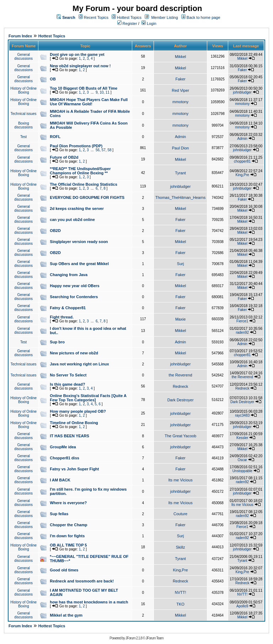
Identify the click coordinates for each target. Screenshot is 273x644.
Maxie (180, 319)
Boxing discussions (23, 125)
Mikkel (180, 57)
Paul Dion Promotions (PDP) (76, 146)
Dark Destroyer (181, 400)
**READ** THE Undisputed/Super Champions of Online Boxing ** (80, 171)
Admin (180, 137)
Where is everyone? (68, 503)
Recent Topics (96, 17)
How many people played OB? (78, 411)
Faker (242, 70)
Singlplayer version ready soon (79, 242)
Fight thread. (62, 317)
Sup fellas (59, 514)
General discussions (23, 57)
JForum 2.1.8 (134, 638)
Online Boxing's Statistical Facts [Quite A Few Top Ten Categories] (88, 398)
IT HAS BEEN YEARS (69, 436)
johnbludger (242, 92)
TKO (180, 604)
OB (53, 79)
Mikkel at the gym (66, 615)
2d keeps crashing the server (77, 208)
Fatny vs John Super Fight (74, 469)
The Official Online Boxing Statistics (83, 184)
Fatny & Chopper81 (68, 308)
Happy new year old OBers (74, 286)
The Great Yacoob (180, 436)
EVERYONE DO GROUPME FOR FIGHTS (87, 197)
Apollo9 (242, 606)
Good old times (64, 570)
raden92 (242, 332)
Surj (181, 264)
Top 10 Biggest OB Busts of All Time (84, 88)
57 (104, 150)
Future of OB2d (64, 157)
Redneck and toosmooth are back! (82, 581)
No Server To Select (68, 375)
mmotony (180, 102)
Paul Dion (181, 148)
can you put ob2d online (72, 220)
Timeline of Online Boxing (74, 423)
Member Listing (164, 17)
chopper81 (242, 161)
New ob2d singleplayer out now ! (80, 66)
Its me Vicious (180, 480)
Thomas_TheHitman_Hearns (180, 197)
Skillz (181, 547)
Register (127, 23)
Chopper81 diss (65, 458)
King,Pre (242, 175)
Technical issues (24, 114)
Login (149, 23)
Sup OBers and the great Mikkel (79, 264)
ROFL (55, 137)
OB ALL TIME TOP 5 (68, 545)
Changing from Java (69, 275)
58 (109, 150)
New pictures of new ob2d (74, 353)
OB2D (55, 231)
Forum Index (20, 36)
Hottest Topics (129, 17)
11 (108, 92)
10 (101, 92)
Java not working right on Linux (79, 364)
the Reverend (181, 375)
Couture (180, 514)
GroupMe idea (63, 447)
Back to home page (204, 17)
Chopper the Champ (68, 525)
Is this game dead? (67, 384)
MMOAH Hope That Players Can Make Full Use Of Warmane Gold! (89, 102)
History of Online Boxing (23, 90)
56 (98, 150)
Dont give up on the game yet (77, 54)
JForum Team (155, 638)
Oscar (242, 460)
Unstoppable (242, 471)
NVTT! (181, 592)
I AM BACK (60, 480)
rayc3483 (242, 415)
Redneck (180, 386)
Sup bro (57, 342)
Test (23, 137)
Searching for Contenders (74, 297)
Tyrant (180, 173)
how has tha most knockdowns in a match (89, 602)
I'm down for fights (67, 536)
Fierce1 (242, 321)
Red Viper (180, 90)
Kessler (242, 438)
